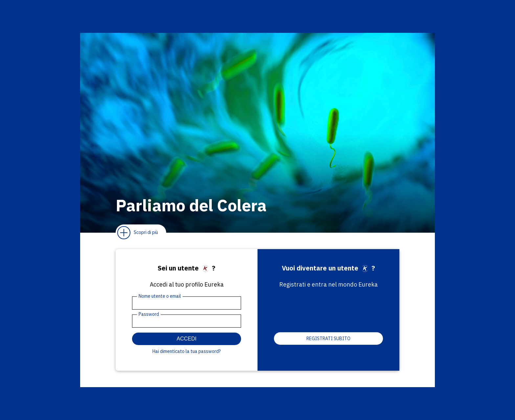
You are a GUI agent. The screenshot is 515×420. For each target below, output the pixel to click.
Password (149, 314)
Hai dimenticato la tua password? (187, 351)
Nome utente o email (160, 296)
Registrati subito (328, 338)
